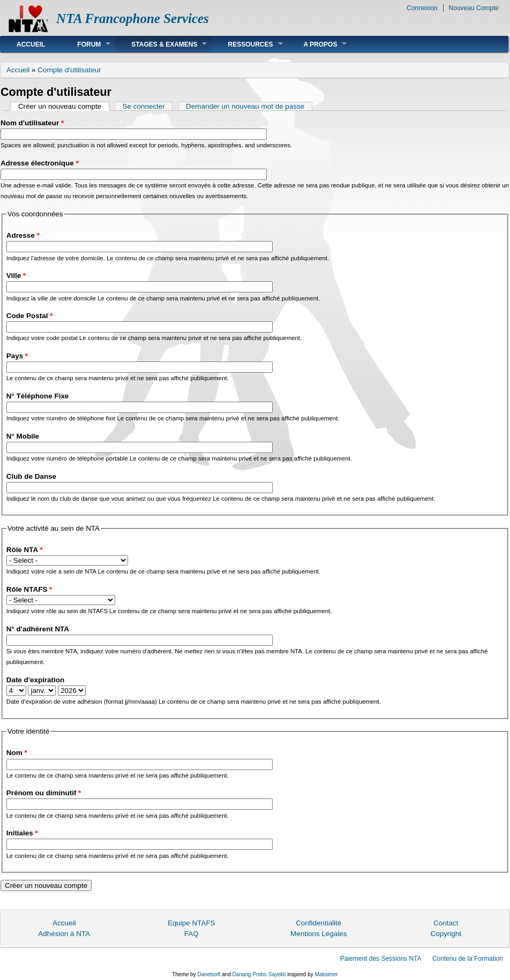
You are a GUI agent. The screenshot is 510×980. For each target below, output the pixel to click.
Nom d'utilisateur (32, 123)
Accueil (31, 44)
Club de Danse (31, 476)
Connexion (422, 8)
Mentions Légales (318, 934)
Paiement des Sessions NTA (381, 959)
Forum (86, 44)
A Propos (317, 44)
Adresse (23, 235)
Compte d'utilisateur (69, 70)
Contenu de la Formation (468, 959)
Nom (17, 753)
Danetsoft (209, 974)
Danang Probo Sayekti (259, 974)
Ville (16, 276)
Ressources (247, 44)
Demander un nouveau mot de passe (245, 106)
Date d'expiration (35, 680)
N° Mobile (23, 436)
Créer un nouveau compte (64, 106)
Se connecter (144, 106)
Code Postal (30, 316)
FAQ (192, 934)
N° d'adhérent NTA (38, 629)
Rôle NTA (25, 550)
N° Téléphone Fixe (38, 396)
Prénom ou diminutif (44, 793)
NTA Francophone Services (133, 18)
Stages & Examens (161, 44)
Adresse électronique (40, 163)
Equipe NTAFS (192, 923)
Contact (446, 923)
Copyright (446, 934)
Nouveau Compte (474, 8)
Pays (17, 356)
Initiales (22, 833)
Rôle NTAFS (29, 589)
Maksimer (326, 974)
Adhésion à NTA (64, 934)
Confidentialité (318, 923)
